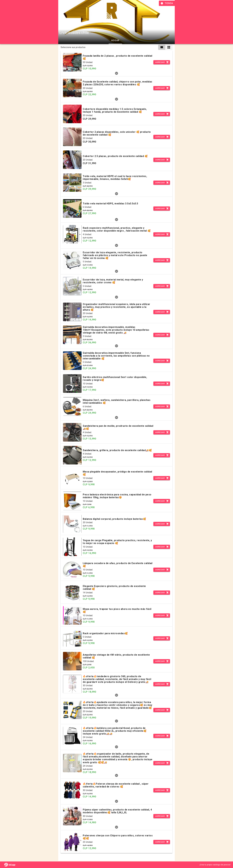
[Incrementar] (162, 62)
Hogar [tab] (115, 40)
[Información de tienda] (167, 3)
